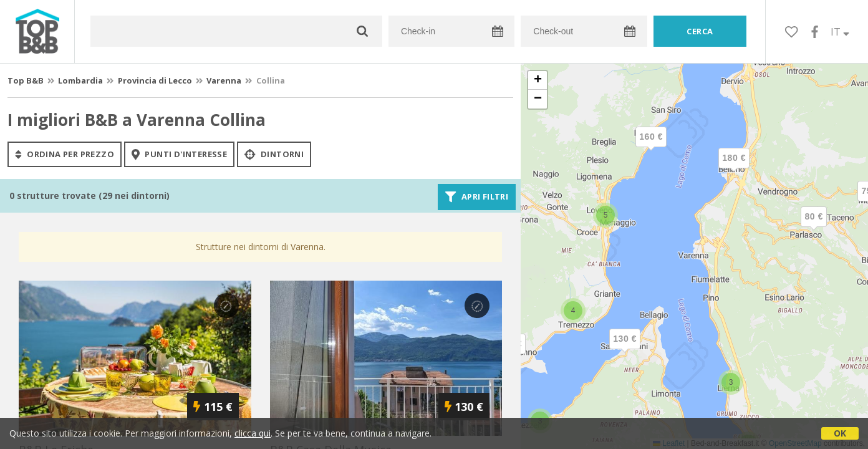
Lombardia (80, 80)
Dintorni (274, 154)
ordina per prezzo (65, 154)
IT (840, 32)
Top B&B (26, 80)
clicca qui (253, 433)
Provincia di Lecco (155, 80)
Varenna (224, 80)
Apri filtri (477, 197)
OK (840, 433)
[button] (814, 227)
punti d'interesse (179, 154)
